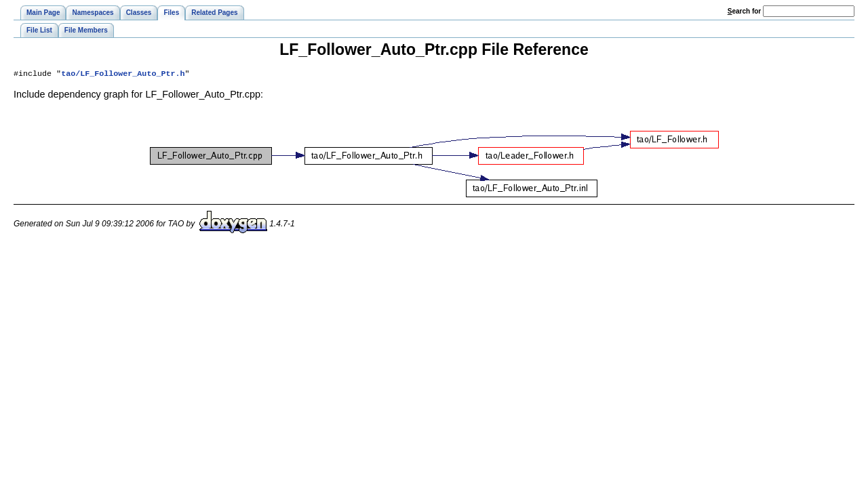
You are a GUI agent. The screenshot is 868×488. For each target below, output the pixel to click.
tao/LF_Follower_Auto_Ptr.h (123, 75)
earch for (744, 11)
